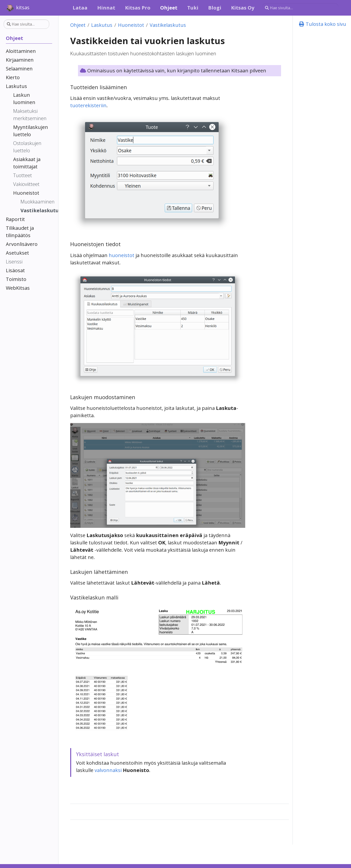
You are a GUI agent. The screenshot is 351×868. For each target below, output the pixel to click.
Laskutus (102, 25)
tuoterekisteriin (88, 105)
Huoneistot (131, 25)
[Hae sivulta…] (300, 8)
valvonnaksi (108, 770)
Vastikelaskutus (168, 25)
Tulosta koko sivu (322, 24)
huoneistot (122, 255)
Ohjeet (78, 25)
